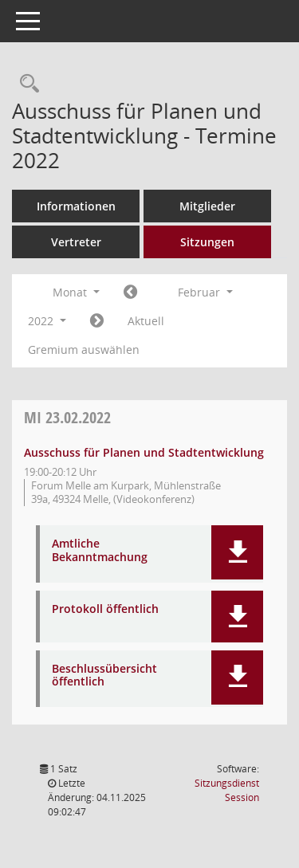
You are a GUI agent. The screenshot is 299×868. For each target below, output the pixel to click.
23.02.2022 (67, 417)
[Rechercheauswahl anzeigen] (26, 84)
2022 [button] (47, 321)
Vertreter (76, 242)
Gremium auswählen (84, 350)
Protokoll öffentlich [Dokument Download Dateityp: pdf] (105, 609)
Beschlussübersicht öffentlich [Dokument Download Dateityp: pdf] (104, 676)
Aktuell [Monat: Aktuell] (146, 321)
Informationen (76, 206)
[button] (237, 552)
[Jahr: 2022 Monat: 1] (130, 293)
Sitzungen (207, 242)
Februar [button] (205, 292)
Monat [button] (76, 292)
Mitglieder (207, 206)
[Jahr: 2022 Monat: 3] (97, 321)
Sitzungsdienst (227, 790)
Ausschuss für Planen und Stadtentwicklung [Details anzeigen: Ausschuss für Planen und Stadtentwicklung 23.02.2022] (144, 452)
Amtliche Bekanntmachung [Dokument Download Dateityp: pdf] (100, 551)
